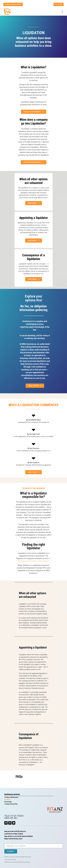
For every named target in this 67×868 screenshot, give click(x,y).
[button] (62, 12)
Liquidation (7, 800)
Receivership (8, 802)
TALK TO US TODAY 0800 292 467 (14, 817)
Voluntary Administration (11, 797)
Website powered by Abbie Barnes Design (17, 862)
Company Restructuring (11, 804)
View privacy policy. (10, 859)
